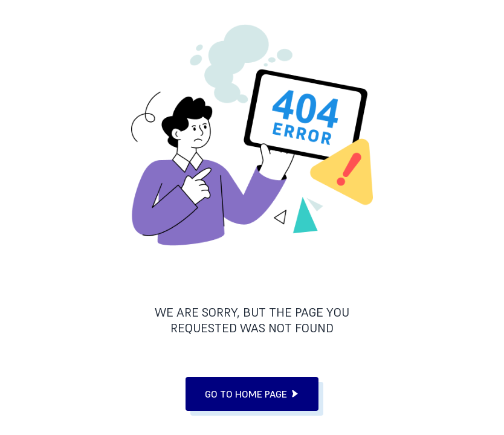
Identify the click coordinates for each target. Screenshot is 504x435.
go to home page (252, 394)
